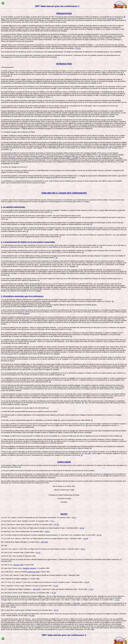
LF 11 (91, 589)
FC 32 (56, 586)
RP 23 (78, 48)
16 (48, 157)
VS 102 (32, 616)
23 (51, 212)
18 (73, 158)
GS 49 (82, 528)
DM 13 (47, 532)
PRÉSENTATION (64, 14)
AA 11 (74, 518)
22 (7, 183)
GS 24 (87, 582)
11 (11, 150)
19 (56, 176)
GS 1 (30, 158)
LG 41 (117, 600)
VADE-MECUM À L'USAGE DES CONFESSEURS (64, 193)
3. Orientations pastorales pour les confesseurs (22, 296)
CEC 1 (69, 158)
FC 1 (10, 157)
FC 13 (56, 610)
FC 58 (57, 525)
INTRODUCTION (64, 64)
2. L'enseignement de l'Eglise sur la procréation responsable (28, 242)
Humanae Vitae (18, 565)
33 (8, 275)
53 (82, 455)
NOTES (64, 514)
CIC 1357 (88, 453)
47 (48, 408)
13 (66, 155)
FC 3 (53, 521)
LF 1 (44, 157)
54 (20, 467)
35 (31, 287)
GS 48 (86, 539)
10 (110, 146)
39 (46, 329)
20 (119, 176)
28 (119, 245)
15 (14, 157)
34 (39, 280)
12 (41, 155)
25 (91, 224)
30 (83, 252)
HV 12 (38, 553)
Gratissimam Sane (33, 572)
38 (20, 322)
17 (34, 158)
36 (113, 301)
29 (101, 247)
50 (121, 436)
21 (52, 178)
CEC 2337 (45, 542)
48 (92, 420)
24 (7, 219)
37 (93, 312)
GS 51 (83, 549)
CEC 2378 (36, 589)
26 (27, 231)
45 (12, 389)
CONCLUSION (64, 462)
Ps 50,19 (26, 314)
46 (83, 403)
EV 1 (78, 157)
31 (57, 258)
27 (60, 237)
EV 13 (99, 535)
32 (77, 266)
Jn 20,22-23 (112, 19)
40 (71, 336)
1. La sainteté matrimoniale (13, 207)
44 (50, 382)
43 (64, 375)
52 (91, 448)
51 (50, 441)
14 (99, 155)
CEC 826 (76, 603)
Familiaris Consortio (29, 568)
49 (86, 426)
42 (10, 354)
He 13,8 (106, 474)
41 (28, 343)
